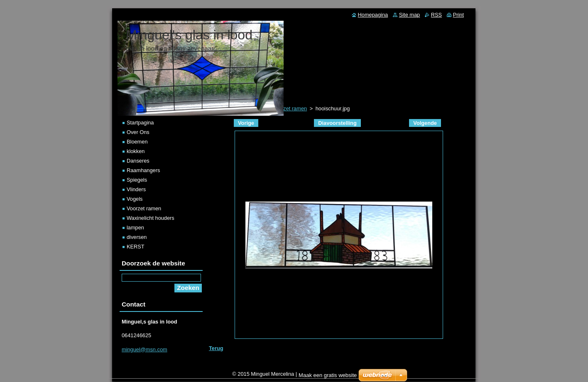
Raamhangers (143, 170)
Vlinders (136, 189)
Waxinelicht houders (151, 218)
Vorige (246, 123)
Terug (216, 348)
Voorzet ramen (144, 208)
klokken (136, 151)
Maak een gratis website (328, 377)
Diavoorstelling (337, 123)
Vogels (135, 199)
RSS (436, 15)
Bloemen (137, 142)
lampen (135, 227)
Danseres (138, 161)
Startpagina (140, 123)
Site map (410, 15)
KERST (136, 247)
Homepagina (373, 15)
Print (458, 15)
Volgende (425, 123)
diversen (137, 237)
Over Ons (138, 132)
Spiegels (137, 180)
